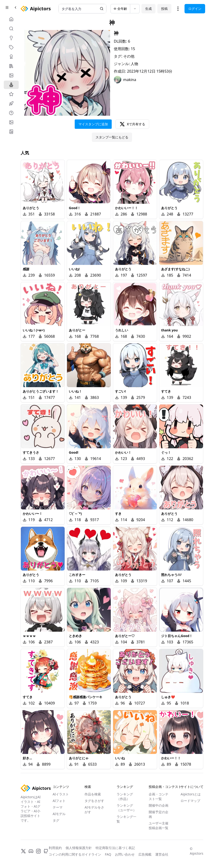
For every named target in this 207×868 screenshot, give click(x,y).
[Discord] (31, 851)
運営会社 (162, 854)
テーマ (58, 807)
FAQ (108, 854)
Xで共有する (132, 124)
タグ (56, 820)
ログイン (195, 9)
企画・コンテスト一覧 (159, 796)
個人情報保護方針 (79, 848)
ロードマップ (190, 801)
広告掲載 (145, 854)
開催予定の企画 (159, 814)
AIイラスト (61, 794)
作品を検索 (93, 794)
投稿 (164, 9)
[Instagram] (38, 851)
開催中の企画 (159, 805)
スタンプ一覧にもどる (112, 137)
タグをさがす (94, 801)
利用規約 (55, 848)
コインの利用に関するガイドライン (75, 854)
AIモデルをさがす (94, 810)
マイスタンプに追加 (93, 124)
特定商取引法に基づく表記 (115, 848)
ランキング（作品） (125, 796)
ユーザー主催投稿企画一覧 (159, 825)
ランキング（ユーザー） (126, 808)
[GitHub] (46, 851)
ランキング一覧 (126, 819)
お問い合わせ (125, 854)
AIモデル (59, 814)
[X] (23, 851)
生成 (148, 9)
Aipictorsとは (191, 794)
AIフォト (59, 801)
